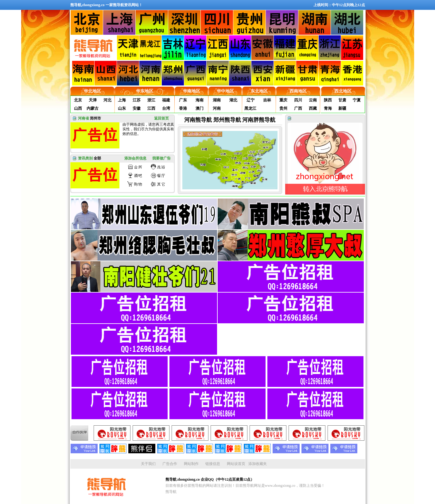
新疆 (342, 108)
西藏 (313, 108)
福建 (166, 100)
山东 (122, 108)
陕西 (328, 100)
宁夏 (357, 100)
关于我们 (148, 464)
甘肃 (342, 100)
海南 (200, 100)
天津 (93, 100)
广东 (183, 100)
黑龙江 (250, 108)
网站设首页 (236, 464)
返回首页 (161, 118)
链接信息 (213, 464)
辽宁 (251, 100)
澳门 (200, 108)
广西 (298, 108)
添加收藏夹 (258, 464)
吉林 (267, 100)
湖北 (233, 100)
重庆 (283, 100)
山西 (78, 108)
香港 (183, 108)
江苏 (137, 100)
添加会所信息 (135, 158)
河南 (217, 108)
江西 (151, 108)
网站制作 (191, 464)
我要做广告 (161, 158)
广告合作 (170, 464)
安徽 (137, 108)
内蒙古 (93, 108)
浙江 (151, 100)
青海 (328, 108)
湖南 (217, 100)
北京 (78, 100)
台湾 (166, 108)
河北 (107, 100)
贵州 (283, 108)
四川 (298, 100)
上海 (122, 100)
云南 (313, 100)
